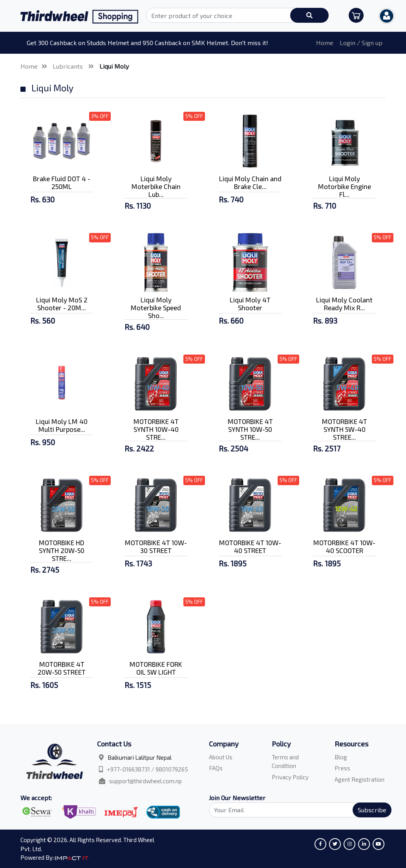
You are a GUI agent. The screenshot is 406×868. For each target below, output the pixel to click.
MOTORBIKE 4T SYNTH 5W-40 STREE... (345, 429)
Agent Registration (359, 779)
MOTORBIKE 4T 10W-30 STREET (156, 546)
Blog (341, 757)
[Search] (296, 810)
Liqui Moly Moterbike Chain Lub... (156, 186)
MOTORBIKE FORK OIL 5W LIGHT (156, 668)
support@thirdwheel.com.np (145, 781)
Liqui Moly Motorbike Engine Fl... (345, 186)
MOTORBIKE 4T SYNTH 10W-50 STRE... (250, 429)
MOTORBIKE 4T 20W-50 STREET (62, 668)
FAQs (216, 768)
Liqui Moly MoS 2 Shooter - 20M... (62, 304)
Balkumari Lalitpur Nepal (140, 757)
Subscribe (372, 810)
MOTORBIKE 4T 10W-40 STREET (250, 546)
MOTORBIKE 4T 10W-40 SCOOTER (344, 546)
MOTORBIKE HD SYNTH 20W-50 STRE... (62, 550)
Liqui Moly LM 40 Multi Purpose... (62, 425)
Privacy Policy (290, 777)
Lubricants (69, 66)
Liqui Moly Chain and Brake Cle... (250, 182)
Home (325, 43)
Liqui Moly (114, 66)
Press (342, 768)
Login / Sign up (361, 43)
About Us (221, 757)
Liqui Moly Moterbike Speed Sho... (156, 308)
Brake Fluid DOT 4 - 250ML (62, 182)
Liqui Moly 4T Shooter (250, 304)
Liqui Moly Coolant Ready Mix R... (344, 304)
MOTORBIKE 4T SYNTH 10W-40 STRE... (156, 429)
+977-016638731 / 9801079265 (147, 769)
